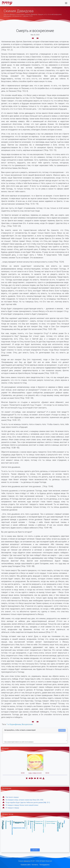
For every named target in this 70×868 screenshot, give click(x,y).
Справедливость (51, 821)
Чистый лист (45, 824)
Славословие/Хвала (32, 827)
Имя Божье (25, 824)
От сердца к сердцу (12, 808)
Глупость (49, 823)
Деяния (11, 823)
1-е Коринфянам (14, 724)
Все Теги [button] (35, 850)
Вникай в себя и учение (12, 828)
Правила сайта (26, 865)
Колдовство (39, 821)
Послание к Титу (27, 825)
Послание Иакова (57, 826)
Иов (8, 821)
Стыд (29, 823)
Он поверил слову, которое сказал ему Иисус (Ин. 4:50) (24, 800)
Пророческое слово (19, 828)
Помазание (6, 825)
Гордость (19, 822)
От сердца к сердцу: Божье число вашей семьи (22, 805)
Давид (32, 821)
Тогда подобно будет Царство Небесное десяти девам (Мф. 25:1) (28, 802)
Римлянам (39, 823)
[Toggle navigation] (66, 3)
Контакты (35, 865)
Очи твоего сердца (12, 797)
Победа (3, 825)
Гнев (53, 823)
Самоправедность (34, 826)
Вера (64, 822)
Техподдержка (44, 865)
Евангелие (31, 826)
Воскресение (27, 724)
